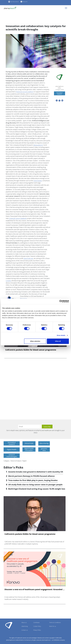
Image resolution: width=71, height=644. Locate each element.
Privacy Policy (37, 630)
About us (24, 622)
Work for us (53, 626)
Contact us (25, 630)
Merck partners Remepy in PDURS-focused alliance (31, 476)
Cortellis (8, 281)
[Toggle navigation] (67, 8)
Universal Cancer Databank (18, 218)
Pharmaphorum (9, 625)
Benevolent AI (38, 145)
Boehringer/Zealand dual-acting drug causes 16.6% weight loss (37, 489)
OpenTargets (38, 181)
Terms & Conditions (55, 622)
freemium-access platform (25, 92)
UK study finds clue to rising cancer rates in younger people (35, 485)
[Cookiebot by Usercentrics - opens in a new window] (61, 301)
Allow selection (35, 341)
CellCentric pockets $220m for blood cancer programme (31, 350)
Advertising (25, 626)
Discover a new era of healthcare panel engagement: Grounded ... (35, 589)
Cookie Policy (37, 626)
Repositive (23, 298)
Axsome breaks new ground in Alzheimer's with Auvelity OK (36, 472)
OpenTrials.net (28, 258)
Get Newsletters (15, 2)
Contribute (36, 622)
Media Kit (25, 2)
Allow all (58, 341)
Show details (61, 335)
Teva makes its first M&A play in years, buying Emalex (33, 480)
